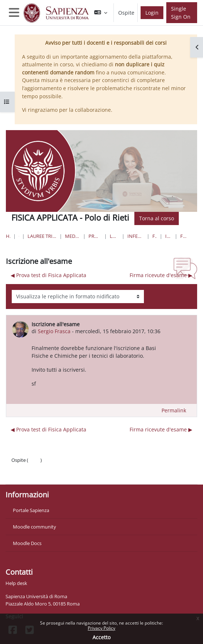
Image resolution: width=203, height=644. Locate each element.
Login (152, 13)
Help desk (16, 583)
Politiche (21, 467)
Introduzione (169, 236)
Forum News (183, 236)
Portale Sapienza (31, 510)
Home (8, 236)
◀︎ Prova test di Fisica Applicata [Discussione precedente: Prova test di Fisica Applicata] (48, 275)
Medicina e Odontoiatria (73, 236)
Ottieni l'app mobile (33, 475)
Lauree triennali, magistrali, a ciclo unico (42, 236)
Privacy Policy (101, 628)
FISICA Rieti (154, 236)
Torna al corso (157, 218)
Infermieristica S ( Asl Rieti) (136, 236)
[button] (101, 13)
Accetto (101, 637)
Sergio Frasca (54, 331)
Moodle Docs (27, 543)
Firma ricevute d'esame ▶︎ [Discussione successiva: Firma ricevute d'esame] (161, 275)
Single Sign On (181, 13)
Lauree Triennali (114, 236)
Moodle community (35, 527)
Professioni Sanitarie (95, 236)
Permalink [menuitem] (174, 410)
